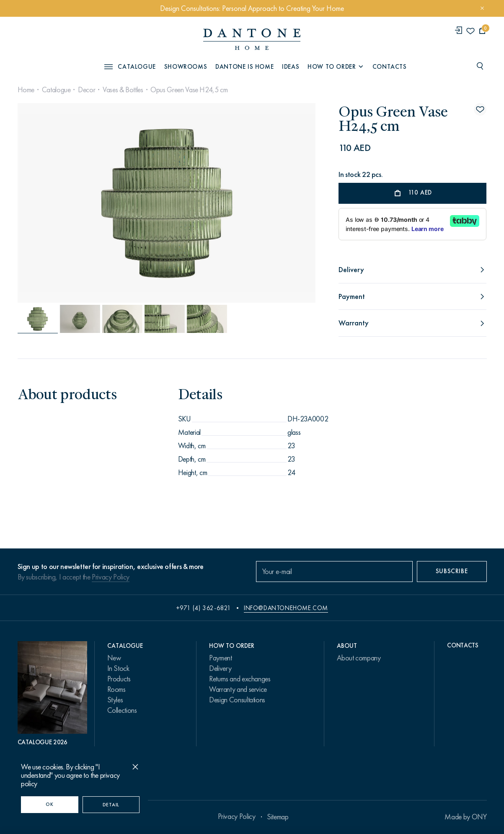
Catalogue (56, 90)
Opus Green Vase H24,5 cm (189, 90)
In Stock (118, 668)
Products (119, 679)
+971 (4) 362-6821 (204, 608)
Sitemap (278, 817)
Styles (115, 700)
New (114, 658)
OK (49, 804)
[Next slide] (270, 203)
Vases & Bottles (123, 90)
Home (26, 90)
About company (359, 658)
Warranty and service (238, 689)
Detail (111, 805)
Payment (220, 658)
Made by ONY (465, 817)
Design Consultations (237, 700)
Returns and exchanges (240, 679)
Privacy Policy (111, 577)
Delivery (220, 668)
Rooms (116, 689)
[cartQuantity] (482, 31)
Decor (87, 90)
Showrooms (186, 67)
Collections (122, 710)
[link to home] (252, 39)
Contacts (390, 67)
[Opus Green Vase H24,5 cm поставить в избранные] (480, 109)
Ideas (291, 67)
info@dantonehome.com (286, 608)
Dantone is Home (244, 67)
